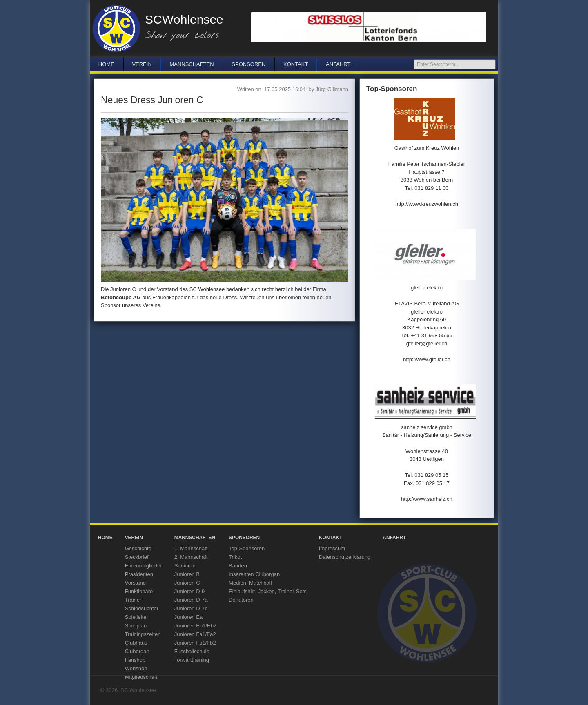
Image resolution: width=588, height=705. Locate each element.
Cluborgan (137, 651)
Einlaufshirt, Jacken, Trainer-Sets (268, 591)
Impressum (332, 548)
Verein (142, 64)
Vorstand (135, 583)
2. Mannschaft (191, 557)
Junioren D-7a (191, 600)
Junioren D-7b (191, 608)
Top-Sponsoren (247, 548)
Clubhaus (136, 643)
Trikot (235, 557)
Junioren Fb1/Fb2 (195, 643)
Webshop (136, 668)
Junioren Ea (188, 617)
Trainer (133, 600)
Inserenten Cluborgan (254, 574)
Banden (238, 566)
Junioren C (187, 583)
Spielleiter (137, 617)
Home (106, 64)
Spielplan (136, 626)
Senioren (185, 566)
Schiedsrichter (142, 608)
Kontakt (296, 64)
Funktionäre (139, 591)
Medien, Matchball (250, 583)
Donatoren (241, 600)
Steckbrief (137, 557)
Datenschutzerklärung (345, 557)
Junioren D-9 (189, 591)
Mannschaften (192, 64)
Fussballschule (192, 651)
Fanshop (135, 660)
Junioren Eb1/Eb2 (195, 626)
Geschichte (138, 548)
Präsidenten (139, 574)
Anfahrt (338, 64)
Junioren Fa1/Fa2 (195, 634)
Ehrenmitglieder (144, 566)
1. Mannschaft (191, 548)
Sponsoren (248, 64)
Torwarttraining (192, 660)
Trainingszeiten (143, 634)
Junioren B (187, 574)
